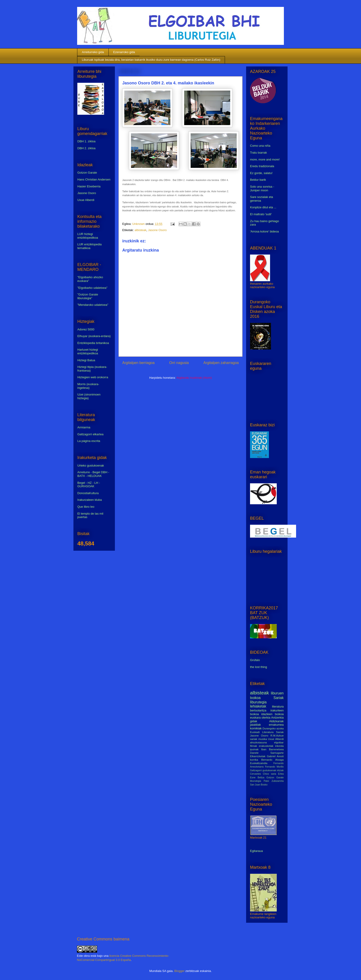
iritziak (280, 770)
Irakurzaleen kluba (90, 500)
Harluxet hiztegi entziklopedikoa (88, 351)
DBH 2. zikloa (86, 148)
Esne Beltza (257, 778)
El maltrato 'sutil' (261, 214)
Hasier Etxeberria (89, 186)
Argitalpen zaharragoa (221, 363)
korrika (254, 760)
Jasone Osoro (157, 230)
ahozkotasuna (258, 742)
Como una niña (260, 146)
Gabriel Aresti (275, 756)
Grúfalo (255, 660)
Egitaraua (256, 851)
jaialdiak (255, 725)
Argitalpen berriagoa (138, 363)
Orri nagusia (179, 363)
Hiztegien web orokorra (93, 377)
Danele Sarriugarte (267, 753)
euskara (255, 718)
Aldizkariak (276, 721)
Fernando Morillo (274, 767)
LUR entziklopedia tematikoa (90, 246)
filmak (254, 746)
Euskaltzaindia (259, 763)
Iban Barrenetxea (272, 749)
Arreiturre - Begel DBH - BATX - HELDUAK (93, 474)
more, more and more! (265, 159)
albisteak (140, 230)
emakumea (276, 725)
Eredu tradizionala (262, 166)
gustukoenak (269, 770)
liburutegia (258, 702)
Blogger (179, 971)
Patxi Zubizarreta (274, 781)
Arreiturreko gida (93, 52)
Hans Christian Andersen (94, 179)
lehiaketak (258, 706)
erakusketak (266, 746)
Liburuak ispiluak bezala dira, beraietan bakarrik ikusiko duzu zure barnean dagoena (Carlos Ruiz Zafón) (151, 60)
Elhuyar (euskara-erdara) (94, 336)
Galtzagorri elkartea (90, 434)
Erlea (281, 774)
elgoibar (279, 742)
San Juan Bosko (259, 785)
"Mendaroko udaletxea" (93, 305)
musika (263, 739)
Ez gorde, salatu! (261, 173)
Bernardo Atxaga (272, 760)
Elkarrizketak (258, 756)
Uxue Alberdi (86, 200)
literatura (278, 706)
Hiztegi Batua (86, 360)
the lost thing (259, 667)
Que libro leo (86, 507)
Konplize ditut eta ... (263, 207)
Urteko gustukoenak (91, 466)
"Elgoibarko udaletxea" (92, 288)
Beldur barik (258, 180)
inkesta (279, 746)
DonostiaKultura (88, 493)
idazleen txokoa (272, 714)
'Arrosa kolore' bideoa (264, 231)
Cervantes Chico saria (263, 774)
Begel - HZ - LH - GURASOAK (89, 485)
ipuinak (254, 749)
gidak (254, 721)
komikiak (256, 728)
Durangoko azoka (273, 728)
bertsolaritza (258, 710)
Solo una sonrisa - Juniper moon (262, 188)
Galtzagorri (256, 770)
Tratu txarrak (258, 153)
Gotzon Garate (87, 173)
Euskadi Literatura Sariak (267, 732)
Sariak (279, 698)
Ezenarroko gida (124, 52)
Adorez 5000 (86, 329)
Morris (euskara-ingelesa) (88, 386)
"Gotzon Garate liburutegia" (88, 296)
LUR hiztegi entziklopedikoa (88, 236)
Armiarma (84, 427)
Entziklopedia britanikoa (93, 343)
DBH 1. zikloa (86, 141)
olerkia (266, 718)
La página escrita (89, 441)
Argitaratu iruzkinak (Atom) (194, 378)
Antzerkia (277, 718)
